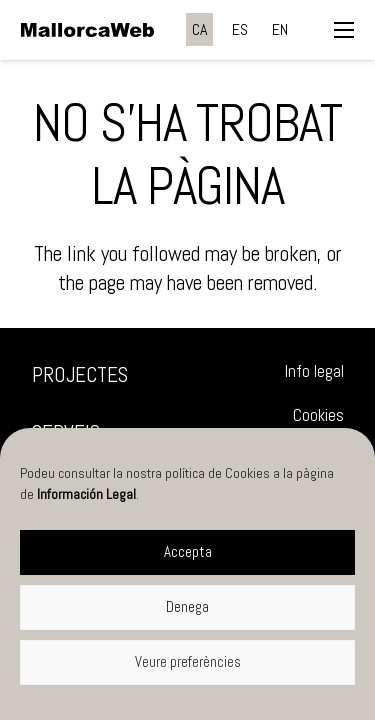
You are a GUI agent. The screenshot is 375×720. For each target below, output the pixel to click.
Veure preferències (188, 661)
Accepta (188, 551)
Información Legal (86, 494)
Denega (187, 606)
